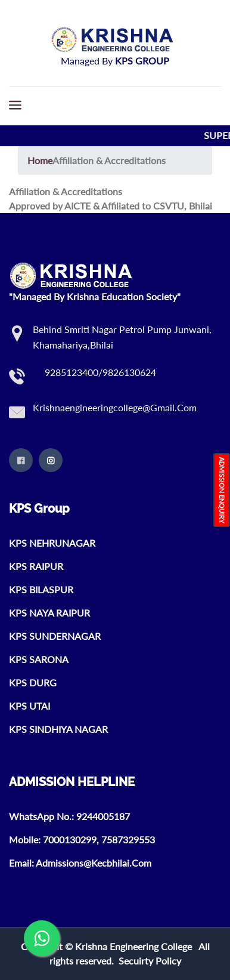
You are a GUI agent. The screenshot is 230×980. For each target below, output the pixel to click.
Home (40, 160)
